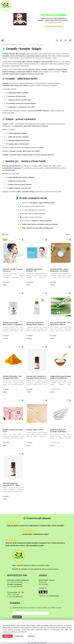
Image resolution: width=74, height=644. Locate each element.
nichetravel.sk (54, 596)
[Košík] (71, 40)
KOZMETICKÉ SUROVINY (9, 45)
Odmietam (31, 636)
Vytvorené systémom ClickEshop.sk (37, 643)
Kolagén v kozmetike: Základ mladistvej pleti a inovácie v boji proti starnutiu (28, 155)
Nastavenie (20, 636)
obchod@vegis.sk (18, 597)
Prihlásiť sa (17, 617)
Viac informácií (22, 632)
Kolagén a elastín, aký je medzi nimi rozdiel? (25, 151)
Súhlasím (8, 636)
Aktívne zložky (22, 45)
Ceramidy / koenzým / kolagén (36, 45)
